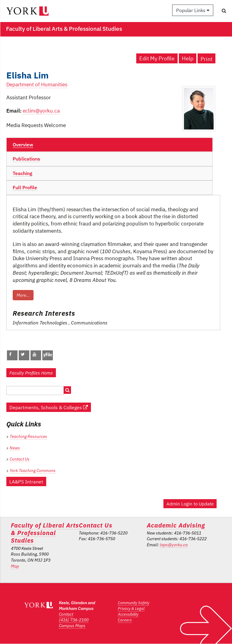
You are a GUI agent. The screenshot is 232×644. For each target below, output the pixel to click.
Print (206, 59)
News (15, 448)
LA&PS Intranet (26, 481)
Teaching (23, 173)
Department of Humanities (37, 84)
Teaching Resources (28, 436)
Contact (66, 614)
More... (23, 295)
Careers (125, 620)
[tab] (110, 145)
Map (15, 566)
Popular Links (193, 10)
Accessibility (128, 614)
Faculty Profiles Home (31, 373)
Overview (23, 145)
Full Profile (25, 187)
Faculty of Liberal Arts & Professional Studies (45, 533)
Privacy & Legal (131, 609)
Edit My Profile (157, 58)
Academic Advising (176, 525)
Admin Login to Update (190, 504)
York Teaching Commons (33, 470)
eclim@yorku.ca (41, 111)
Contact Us (20, 459)
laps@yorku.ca (174, 545)
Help (188, 58)
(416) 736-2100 (74, 620)
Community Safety (134, 603)
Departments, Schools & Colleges (49, 407)
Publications (26, 159)
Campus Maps (72, 626)
